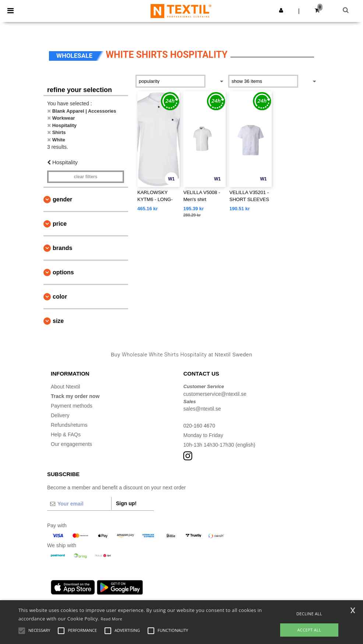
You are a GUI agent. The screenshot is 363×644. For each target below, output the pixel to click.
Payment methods (72, 406)
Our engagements (71, 444)
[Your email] (79, 504)
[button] (281, 10)
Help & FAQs (66, 434)
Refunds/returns (69, 425)
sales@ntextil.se (202, 409)
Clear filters (85, 177)
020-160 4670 (199, 426)
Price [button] (60, 224)
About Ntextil (65, 387)
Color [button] (60, 297)
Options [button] (63, 272)
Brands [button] (62, 248)
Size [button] (58, 321)
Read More (112, 619)
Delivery (60, 415)
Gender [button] (62, 199)
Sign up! (126, 503)
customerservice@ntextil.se (215, 394)
